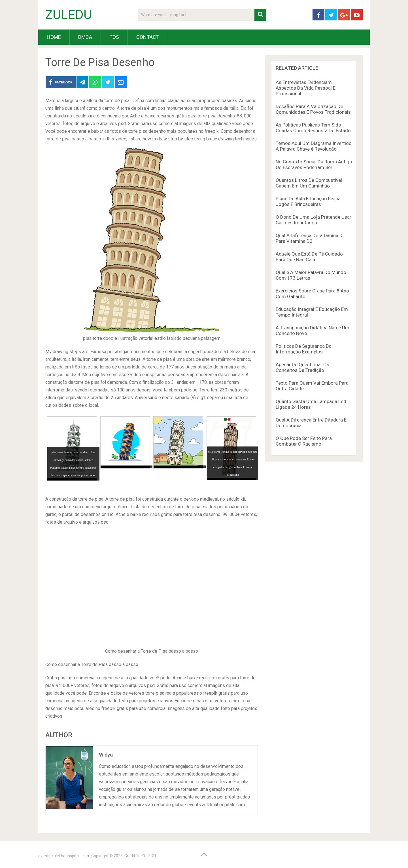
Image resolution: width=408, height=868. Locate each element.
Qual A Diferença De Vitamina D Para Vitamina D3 (309, 238)
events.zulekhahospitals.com (64, 856)
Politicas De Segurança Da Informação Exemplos (304, 349)
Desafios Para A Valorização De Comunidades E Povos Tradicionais (313, 109)
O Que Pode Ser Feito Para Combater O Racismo (304, 441)
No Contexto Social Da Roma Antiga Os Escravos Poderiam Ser (314, 165)
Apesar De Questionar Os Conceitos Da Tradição (302, 367)
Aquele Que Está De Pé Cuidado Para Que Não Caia (309, 257)
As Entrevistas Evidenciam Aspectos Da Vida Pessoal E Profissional (306, 88)
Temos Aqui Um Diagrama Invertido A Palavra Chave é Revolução (314, 146)
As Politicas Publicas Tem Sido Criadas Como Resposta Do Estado (313, 128)
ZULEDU (69, 15)
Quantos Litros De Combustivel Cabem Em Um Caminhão (309, 183)
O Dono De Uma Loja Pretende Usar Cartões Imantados (314, 220)
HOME (54, 37)
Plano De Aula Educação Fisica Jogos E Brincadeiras (308, 201)
